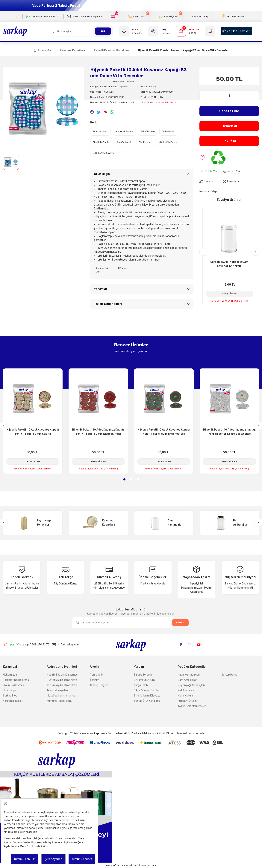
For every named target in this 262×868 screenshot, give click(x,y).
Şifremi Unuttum (144, 680)
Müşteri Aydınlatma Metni (62, 680)
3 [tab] (138, 479)
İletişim (95, 680)
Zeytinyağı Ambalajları (191, 685)
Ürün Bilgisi (102, 174)
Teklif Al (229, 141)
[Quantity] (229, 96)
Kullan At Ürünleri (188, 701)
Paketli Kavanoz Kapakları (115, 87)
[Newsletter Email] (131, 623)
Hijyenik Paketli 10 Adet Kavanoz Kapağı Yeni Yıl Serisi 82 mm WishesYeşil (164, 432)
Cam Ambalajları (187, 680)
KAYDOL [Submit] (180, 623)
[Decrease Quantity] (205, 96)
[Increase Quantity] (254, 96)
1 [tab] (124, 479)
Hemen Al (229, 126)
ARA (103, 31)
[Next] (255, 252)
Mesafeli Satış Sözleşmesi (62, 675)
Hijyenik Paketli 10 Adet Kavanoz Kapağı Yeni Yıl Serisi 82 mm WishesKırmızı (98, 432)
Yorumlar (101, 289)
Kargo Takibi (141, 685)
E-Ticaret (123, 865)
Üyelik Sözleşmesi (14, 685)
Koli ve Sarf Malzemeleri (192, 706)
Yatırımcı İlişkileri (13, 701)
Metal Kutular (186, 696)
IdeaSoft (111, 865)
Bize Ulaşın (9, 690)
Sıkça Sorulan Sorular (147, 690)
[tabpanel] (33, 421)
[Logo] (15, 31)
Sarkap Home (229, 675)
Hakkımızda (10, 675)
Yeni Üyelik (97, 675)
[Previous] (203, 252)
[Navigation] (210, 31)
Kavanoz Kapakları (189, 675)
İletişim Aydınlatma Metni (62, 685)
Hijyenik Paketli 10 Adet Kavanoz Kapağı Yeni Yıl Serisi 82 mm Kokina (33, 432)
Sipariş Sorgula (99, 685)
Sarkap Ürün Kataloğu (147, 701)
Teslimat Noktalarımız (16, 680)
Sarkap (153, 87)
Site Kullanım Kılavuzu (147, 696)
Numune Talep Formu (59, 701)
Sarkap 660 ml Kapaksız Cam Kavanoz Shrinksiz (229, 264)
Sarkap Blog (10, 696)
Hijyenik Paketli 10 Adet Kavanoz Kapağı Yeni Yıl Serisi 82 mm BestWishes (229, 432)
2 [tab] (131, 479)
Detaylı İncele (229, 294)
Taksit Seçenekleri (108, 304)
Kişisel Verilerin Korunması (62, 696)
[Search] (80, 31)
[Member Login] (159, 31)
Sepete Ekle (229, 111)
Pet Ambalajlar (187, 690)
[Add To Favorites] (202, 158)
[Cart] (187, 31)
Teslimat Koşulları (57, 690)
